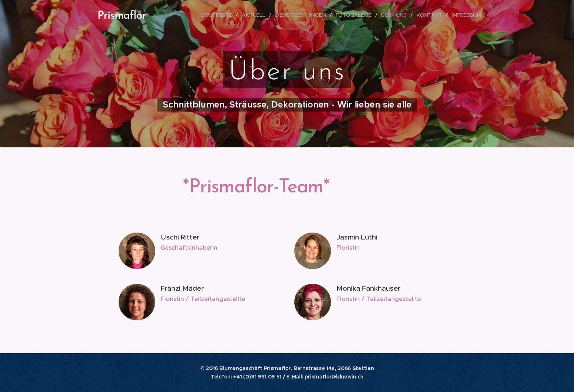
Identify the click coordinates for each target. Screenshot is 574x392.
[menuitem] (221, 15)
